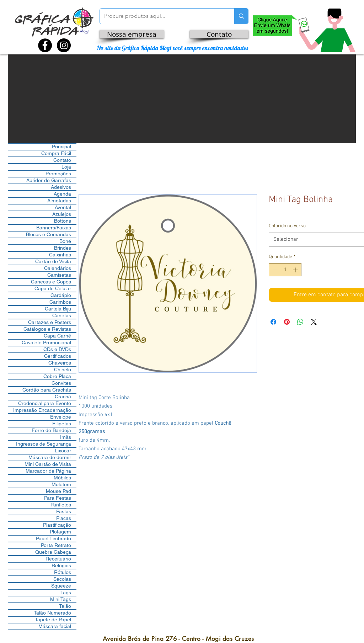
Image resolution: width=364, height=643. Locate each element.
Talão (65, 606)
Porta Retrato (56, 545)
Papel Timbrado (53, 538)
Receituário (58, 559)
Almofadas (59, 201)
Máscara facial (55, 626)
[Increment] (296, 270)
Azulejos (62, 214)
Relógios (61, 565)
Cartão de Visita (53, 261)
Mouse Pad (58, 491)
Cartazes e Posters (50, 322)
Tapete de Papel (53, 620)
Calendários (58, 268)
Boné (65, 241)
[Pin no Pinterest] (287, 322)
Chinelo (63, 370)
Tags (66, 592)
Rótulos (63, 572)
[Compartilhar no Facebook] (273, 322)
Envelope (61, 417)
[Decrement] (274, 270)
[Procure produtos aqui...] (162, 16)
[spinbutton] (285, 270)
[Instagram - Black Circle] (64, 45)
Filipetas (62, 424)
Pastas (64, 511)
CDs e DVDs (57, 349)
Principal (61, 147)
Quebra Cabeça (53, 552)
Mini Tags (61, 599)
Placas (64, 518)
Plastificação (57, 525)
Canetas (62, 315)
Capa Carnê (57, 336)
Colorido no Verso (287, 226)
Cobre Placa (57, 376)
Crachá (63, 397)
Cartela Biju (58, 309)
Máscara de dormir (50, 457)
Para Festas (58, 498)
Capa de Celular (53, 288)
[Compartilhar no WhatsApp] (300, 322)
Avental (63, 207)
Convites (61, 383)
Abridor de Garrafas (49, 180)
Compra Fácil (56, 153)
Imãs (66, 437)
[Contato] (219, 34)
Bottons (63, 221)
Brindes (63, 248)
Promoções (58, 174)
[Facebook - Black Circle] (45, 45)
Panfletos (61, 505)
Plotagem (60, 532)
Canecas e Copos (51, 282)
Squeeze (61, 586)
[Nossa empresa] (132, 34)
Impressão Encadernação (42, 410)
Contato (62, 160)
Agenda (62, 194)
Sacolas (62, 579)
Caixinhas (60, 255)
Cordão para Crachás (47, 390)
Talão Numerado (52, 613)
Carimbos (60, 302)
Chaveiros (60, 363)
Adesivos (61, 187)
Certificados (58, 356)
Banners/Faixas (54, 228)
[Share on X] (314, 322)
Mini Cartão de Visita (48, 464)
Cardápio (61, 295)
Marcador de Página (48, 471)
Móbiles (62, 478)
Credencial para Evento (45, 403)
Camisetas (59, 275)
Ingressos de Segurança (44, 444)
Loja (66, 167)
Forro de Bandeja (51, 430)
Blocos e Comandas (49, 234)
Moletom (61, 484)
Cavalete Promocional (46, 342)
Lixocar (63, 451)
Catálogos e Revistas (47, 329)
